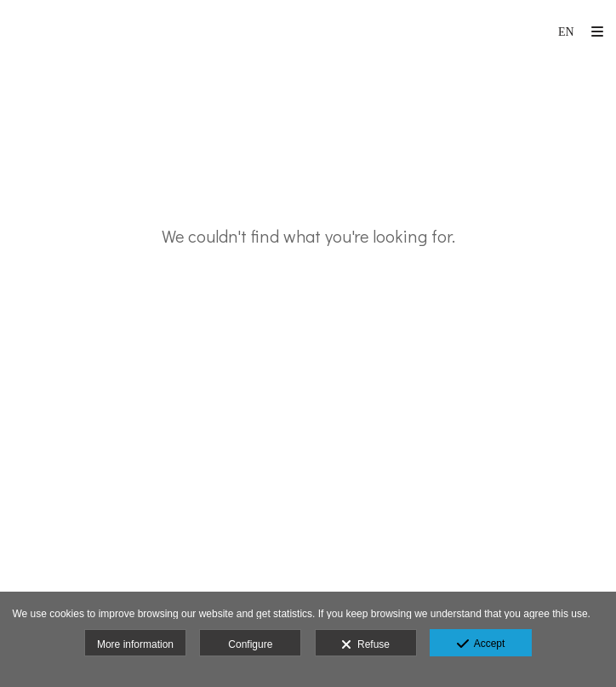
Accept (481, 644)
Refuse (365, 645)
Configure (250, 644)
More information (135, 644)
